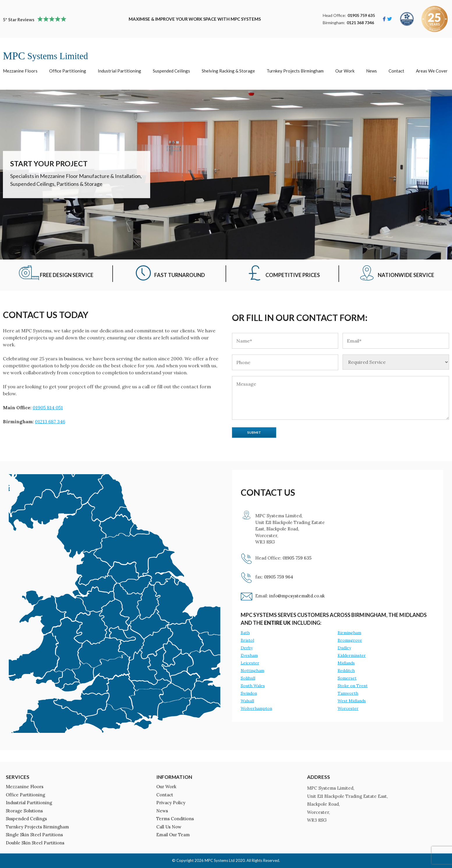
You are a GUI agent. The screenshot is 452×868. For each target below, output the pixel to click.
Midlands (346, 663)
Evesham (249, 655)
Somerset (347, 678)
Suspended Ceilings (171, 71)
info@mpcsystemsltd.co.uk (297, 596)
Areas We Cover (432, 71)
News (372, 71)
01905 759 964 (279, 577)
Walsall (247, 701)
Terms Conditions (175, 819)
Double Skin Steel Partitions (35, 843)
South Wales (253, 686)
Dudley (344, 648)
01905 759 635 (361, 15)
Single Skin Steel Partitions (34, 835)
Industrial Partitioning (119, 71)
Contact (396, 71)
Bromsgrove (350, 640)
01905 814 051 (48, 407)
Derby (247, 648)
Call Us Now (169, 827)
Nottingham (252, 671)
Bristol (247, 640)
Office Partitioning (68, 71)
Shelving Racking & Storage (228, 71)
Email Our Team (173, 835)
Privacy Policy (171, 803)
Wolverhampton (256, 708)
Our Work (345, 71)
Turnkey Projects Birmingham (295, 71)
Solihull (248, 678)
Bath (245, 633)
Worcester (348, 708)
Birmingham (349, 633)
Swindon (249, 693)
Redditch (346, 671)
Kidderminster (352, 655)
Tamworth (348, 693)
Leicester (250, 663)
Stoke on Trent (353, 686)
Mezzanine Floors (20, 71)
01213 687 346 (50, 421)
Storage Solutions (24, 811)
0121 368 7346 (360, 23)
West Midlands (352, 701)
